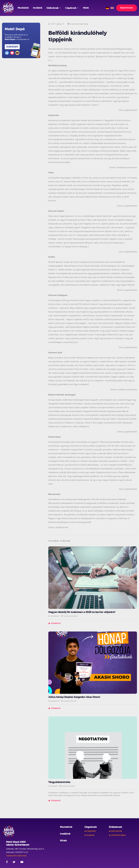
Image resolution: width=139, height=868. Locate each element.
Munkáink (23, 8)
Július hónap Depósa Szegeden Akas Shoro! (74, 697)
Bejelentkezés (127, 8)
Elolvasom (56, 623)
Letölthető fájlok (118, 835)
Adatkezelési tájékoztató (16, 856)
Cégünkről (91, 831)
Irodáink (38, 8)
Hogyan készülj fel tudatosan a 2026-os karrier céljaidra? (82, 612)
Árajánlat (90, 835)
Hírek (86, 8)
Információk (116, 831)
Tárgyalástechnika (59, 782)
